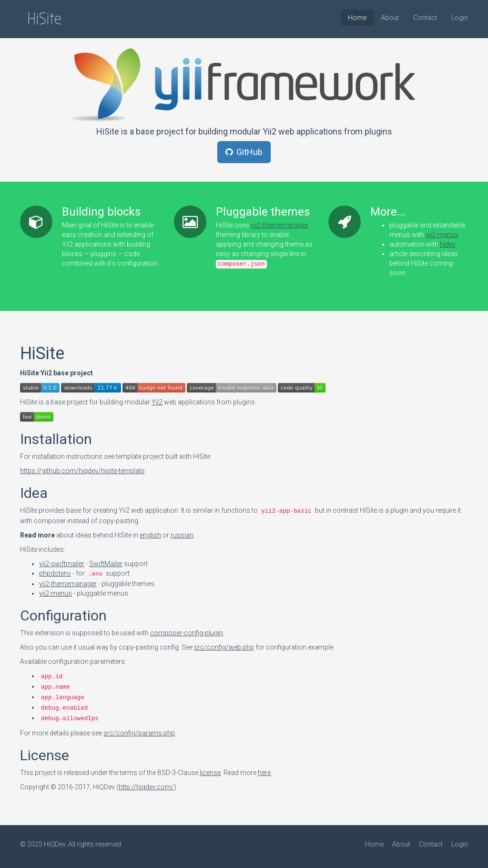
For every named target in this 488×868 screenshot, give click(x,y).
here (264, 773)
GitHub (244, 152)
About (390, 18)
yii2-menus (442, 235)
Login (460, 18)
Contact (425, 18)
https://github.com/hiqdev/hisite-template (82, 471)
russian (182, 535)
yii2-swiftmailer (62, 564)
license (210, 773)
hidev (448, 244)
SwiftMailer (106, 564)
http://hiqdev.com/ (146, 787)
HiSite (44, 19)
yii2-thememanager (280, 225)
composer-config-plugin (187, 633)
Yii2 (157, 402)
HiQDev (55, 844)
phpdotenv (55, 573)
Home (357, 18)
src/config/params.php (139, 733)
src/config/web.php (224, 647)
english (150, 535)
